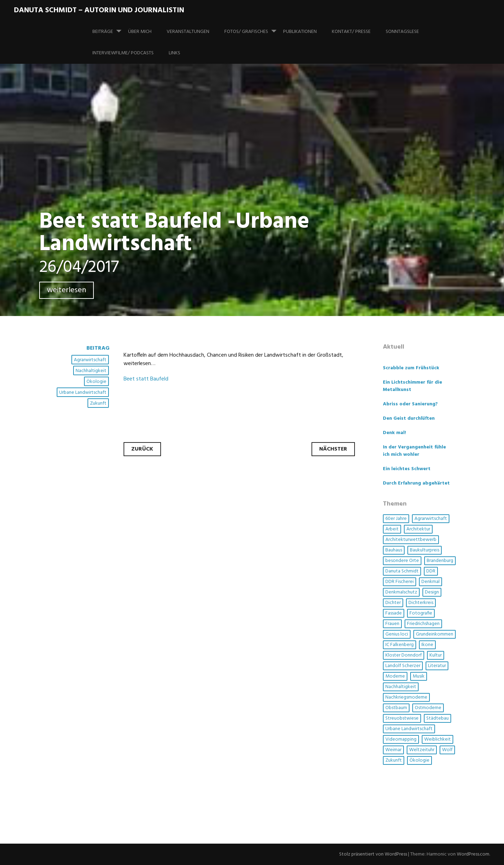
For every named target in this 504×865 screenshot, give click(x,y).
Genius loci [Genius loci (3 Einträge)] (397, 634)
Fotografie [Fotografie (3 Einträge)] (421, 613)
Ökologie (96, 382)
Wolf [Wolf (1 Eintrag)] (447, 750)
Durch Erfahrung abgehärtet (416, 483)
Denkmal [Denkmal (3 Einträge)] (430, 582)
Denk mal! (394, 433)
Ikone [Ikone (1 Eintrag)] (427, 645)
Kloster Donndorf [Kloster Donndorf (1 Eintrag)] (404, 655)
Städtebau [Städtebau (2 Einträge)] (437, 718)
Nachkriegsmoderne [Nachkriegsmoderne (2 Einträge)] (406, 697)
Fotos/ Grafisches (253, 28)
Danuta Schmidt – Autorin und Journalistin (99, 10)
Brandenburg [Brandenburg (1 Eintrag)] (440, 561)
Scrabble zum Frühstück (411, 368)
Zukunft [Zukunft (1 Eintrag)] (394, 760)
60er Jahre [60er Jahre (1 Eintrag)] (396, 519)
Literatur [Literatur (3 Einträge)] (437, 666)
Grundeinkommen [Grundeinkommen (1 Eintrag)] (435, 634)
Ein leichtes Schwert (407, 469)
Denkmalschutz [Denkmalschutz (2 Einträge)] (401, 592)
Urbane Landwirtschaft (83, 393)
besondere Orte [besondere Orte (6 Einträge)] (402, 561)
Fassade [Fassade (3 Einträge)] (394, 613)
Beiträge (110, 28)
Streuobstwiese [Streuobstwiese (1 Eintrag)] (402, 718)
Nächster (333, 449)
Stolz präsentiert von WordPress (373, 854)
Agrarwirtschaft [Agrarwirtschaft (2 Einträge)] (431, 519)
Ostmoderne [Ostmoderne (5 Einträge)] (428, 708)
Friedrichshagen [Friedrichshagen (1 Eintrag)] (423, 624)
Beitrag (98, 348)
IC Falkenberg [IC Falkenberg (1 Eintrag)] (400, 645)
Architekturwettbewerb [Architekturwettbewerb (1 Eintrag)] (411, 540)
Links (174, 53)
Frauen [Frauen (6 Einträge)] (392, 624)
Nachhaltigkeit (91, 371)
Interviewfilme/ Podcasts (123, 53)
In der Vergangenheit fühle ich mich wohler (414, 451)
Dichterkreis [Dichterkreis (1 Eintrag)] (421, 603)
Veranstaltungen (188, 32)
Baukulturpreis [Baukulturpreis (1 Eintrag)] (425, 550)
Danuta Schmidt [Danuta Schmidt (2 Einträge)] (402, 571)
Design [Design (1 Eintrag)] (432, 592)
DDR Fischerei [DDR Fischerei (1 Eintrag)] (400, 582)
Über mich (140, 32)
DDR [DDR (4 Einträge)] (431, 571)
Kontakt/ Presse (351, 32)
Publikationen (300, 32)
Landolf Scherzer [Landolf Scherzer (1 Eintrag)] (403, 666)
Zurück (142, 449)
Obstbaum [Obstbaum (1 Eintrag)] (396, 708)
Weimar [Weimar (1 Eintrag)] (393, 750)
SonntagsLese (402, 32)
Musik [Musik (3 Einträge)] (419, 676)
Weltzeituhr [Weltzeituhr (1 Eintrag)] (422, 750)
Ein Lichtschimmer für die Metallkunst (412, 386)
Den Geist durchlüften (409, 418)
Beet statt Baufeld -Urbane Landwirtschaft (174, 233)
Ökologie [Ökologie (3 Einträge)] (419, 760)
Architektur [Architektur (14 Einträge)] (418, 529)
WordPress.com (473, 854)
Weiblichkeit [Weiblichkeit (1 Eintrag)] (437, 739)
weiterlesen (66, 290)
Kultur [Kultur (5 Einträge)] (436, 655)
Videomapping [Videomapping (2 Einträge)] (401, 739)
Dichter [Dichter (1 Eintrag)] (393, 603)
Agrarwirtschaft (90, 360)
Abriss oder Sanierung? (410, 404)
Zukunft (98, 403)
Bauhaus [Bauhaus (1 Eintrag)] (394, 550)
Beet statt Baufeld (146, 379)
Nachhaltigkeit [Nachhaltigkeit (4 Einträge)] (401, 687)
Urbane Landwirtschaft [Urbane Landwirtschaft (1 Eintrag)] (409, 729)
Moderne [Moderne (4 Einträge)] (395, 676)
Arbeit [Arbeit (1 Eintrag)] (392, 529)
